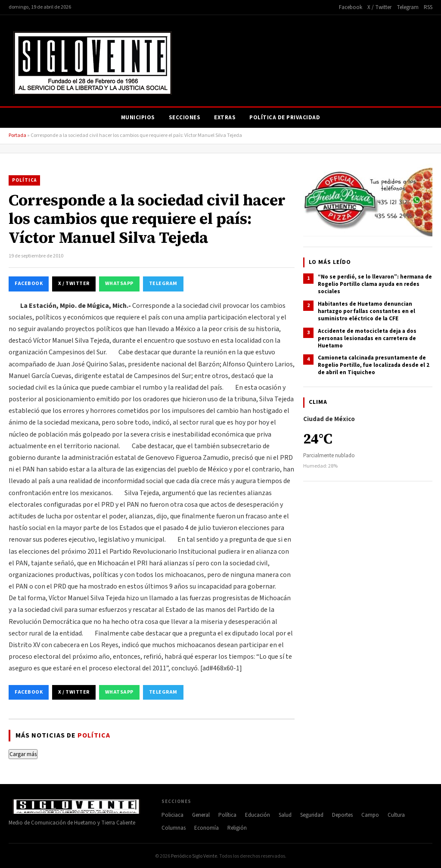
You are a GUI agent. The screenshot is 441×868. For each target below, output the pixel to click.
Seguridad (312, 815)
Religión (237, 828)
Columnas (174, 828)
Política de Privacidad (285, 118)
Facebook (351, 7)
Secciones (185, 118)
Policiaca (172, 815)
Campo (370, 815)
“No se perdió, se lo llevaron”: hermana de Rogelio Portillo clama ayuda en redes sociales (375, 284)
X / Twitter (379, 7)
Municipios (138, 118)
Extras (225, 118)
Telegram (408, 7)
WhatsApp (119, 284)
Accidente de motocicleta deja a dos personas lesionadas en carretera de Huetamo (367, 338)
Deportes (342, 815)
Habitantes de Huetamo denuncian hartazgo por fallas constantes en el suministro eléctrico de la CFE (366, 311)
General (201, 815)
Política (24, 180)
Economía (207, 828)
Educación (258, 815)
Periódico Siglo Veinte (194, 856)
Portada (17, 135)
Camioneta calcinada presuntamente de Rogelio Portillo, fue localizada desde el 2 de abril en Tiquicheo (374, 365)
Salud (285, 815)
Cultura (396, 815)
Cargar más (23, 754)
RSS (428, 7)
